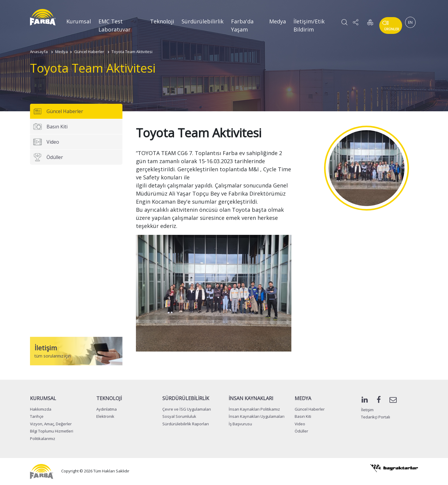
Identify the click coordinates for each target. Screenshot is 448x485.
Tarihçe (37, 416)
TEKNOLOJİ (109, 398)
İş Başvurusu (240, 424)
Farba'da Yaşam (242, 25)
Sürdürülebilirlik (203, 21)
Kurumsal (79, 21)
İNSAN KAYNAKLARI (251, 398)
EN (410, 22)
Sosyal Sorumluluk (179, 416)
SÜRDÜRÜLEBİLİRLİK (186, 398)
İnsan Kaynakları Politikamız (254, 409)
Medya (278, 21)
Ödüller (48, 157)
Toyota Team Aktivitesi (132, 52)
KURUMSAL (43, 398)
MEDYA (303, 398)
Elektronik (105, 416)
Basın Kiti (50, 127)
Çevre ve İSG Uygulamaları (187, 409)
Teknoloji (162, 21)
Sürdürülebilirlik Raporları (186, 424)
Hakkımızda (41, 409)
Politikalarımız (43, 439)
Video (46, 142)
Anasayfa (39, 52)
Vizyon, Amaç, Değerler (51, 424)
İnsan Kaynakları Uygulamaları (257, 416)
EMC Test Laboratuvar (114, 25)
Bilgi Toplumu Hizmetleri (52, 431)
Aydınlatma (107, 409)
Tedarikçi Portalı (376, 417)
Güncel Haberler (89, 52)
